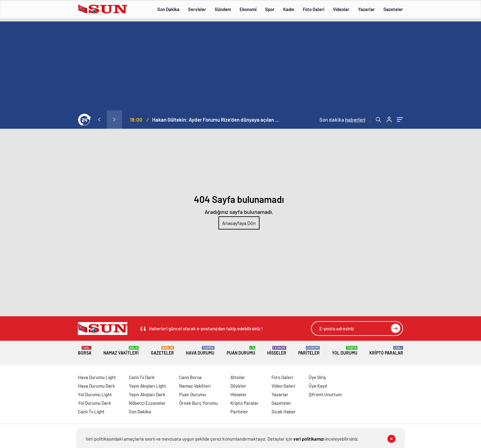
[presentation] (99, 120)
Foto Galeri (314, 9)
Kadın (289, 9)
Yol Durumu (345, 351)
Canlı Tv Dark (142, 377)
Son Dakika (168, 9)
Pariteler (309, 351)
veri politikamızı (309, 439)
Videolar (341, 9)
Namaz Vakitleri (121, 351)
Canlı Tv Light (91, 412)
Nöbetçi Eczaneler (147, 403)
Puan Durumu (241, 351)
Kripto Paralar (386, 351)
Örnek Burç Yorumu (198, 403)
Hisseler (277, 351)
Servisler (197, 9)
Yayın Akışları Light (148, 386)
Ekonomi (248, 9)
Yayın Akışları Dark (147, 394)
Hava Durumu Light (97, 377)
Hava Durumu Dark (96, 386)
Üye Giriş (317, 377)
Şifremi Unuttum (325, 394)
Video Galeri (283, 386)
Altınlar (238, 377)
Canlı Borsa (190, 377)
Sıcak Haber (284, 412)
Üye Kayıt (318, 386)
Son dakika (342, 120)
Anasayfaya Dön (239, 223)
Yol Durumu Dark (94, 403)
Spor (270, 9)
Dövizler (238, 386)
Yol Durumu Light (95, 394)
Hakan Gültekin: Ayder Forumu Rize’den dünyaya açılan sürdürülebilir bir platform (217, 120)
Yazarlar (366, 9)
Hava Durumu (200, 351)
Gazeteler (393, 9)
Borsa (85, 351)
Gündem (223, 9)
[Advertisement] (240, 64)
